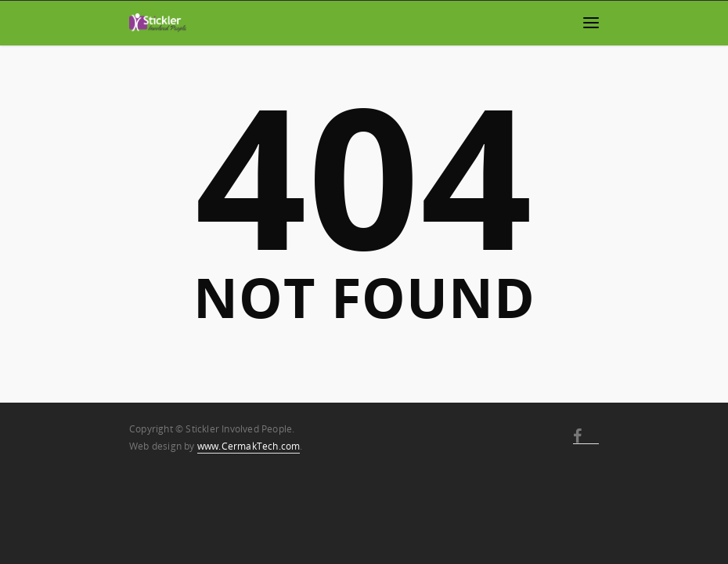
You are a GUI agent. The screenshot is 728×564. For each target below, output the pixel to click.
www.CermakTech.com (249, 446)
